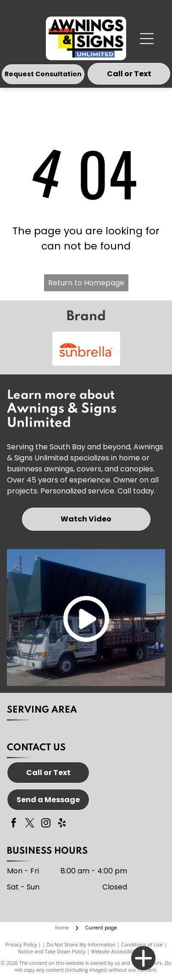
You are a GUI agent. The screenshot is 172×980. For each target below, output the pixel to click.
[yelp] (62, 824)
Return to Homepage (86, 283)
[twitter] (30, 824)
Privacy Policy (21, 944)
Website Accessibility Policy (122, 951)
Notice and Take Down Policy (52, 951)
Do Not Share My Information (81, 944)
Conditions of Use (142, 944)
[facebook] (14, 824)
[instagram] (46, 824)
